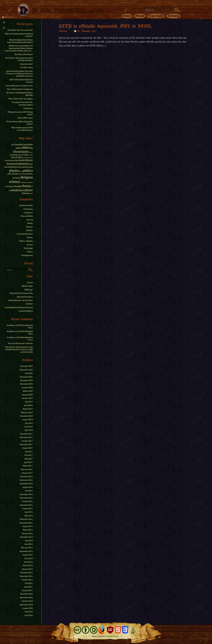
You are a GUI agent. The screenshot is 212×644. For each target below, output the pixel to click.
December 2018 (26, 416)
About (140, 16)
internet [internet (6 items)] (23, 163)
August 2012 (28, 555)
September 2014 (26, 523)
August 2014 (28, 526)
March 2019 (28, 409)
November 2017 (26, 437)
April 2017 (28, 462)
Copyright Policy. (112, 636)
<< (4, 22)
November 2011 (26, 576)
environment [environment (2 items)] (10, 160)
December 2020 (26, 380)
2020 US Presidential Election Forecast (21, 81)
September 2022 (26, 370)
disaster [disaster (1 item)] (31, 155)
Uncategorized (27, 255)
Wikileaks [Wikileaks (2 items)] (25, 193)
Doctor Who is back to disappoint (20, 89)
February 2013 (27, 547)
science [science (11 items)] (14, 181)
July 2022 (29, 373)
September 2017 (26, 444)
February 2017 (27, 469)
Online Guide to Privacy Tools (21, 293)
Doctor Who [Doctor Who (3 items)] (17, 157)
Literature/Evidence (25, 234)
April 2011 (28, 587)
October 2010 (27, 601)
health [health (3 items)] (22, 160)
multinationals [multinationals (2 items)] (27, 167)
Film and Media (27, 216)
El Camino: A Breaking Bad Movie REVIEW (20, 94)
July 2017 (29, 451)
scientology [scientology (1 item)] (23, 182)
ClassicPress (28, 108)
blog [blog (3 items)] (31, 148)
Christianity (28, 209)
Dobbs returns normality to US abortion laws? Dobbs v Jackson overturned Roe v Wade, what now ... (19, 48)
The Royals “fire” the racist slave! (20, 30)
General (30, 220)
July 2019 (29, 402)
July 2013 (29, 540)
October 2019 (27, 398)
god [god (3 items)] (17, 160)
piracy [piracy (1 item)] (21, 171)
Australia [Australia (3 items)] (19, 144)
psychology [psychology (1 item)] (22, 174)
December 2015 (26, 494)
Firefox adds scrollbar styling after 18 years (19, 123)
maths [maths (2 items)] (19, 167)
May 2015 (29, 515)
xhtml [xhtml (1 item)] (31, 193)
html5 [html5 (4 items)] (15, 164)
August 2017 (28, 448)
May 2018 (29, 430)
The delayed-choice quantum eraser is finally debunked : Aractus (19, 348)
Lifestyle (29, 230)
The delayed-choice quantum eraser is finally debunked (19, 59)
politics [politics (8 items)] (28, 170)
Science (30, 251)
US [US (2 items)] (10, 190)
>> (4, 27)
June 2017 (29, 455)
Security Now (27, 300)
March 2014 (28, 530)
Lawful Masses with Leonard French (19, 307)
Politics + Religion (26, 241)
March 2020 (28, 391)
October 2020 (27, 387)
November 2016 (26, 480)
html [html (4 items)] (9, 164)
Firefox (30, 282)
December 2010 (26, 594)
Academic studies (26, 205)
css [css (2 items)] (19, 155)
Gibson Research (15, 300)
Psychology (28, 248)
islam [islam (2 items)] (31, 164)
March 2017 (28, 466)
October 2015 (27, 501)
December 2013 (26, 537)
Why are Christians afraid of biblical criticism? (19, 35)
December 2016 (26, 476)
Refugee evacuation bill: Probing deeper (20, 113)
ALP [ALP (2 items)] (13, 144)
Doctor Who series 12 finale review (19, 85)
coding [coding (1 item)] (31, 152)
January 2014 (27, 533)
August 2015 (28, 508)
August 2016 (28, 487)
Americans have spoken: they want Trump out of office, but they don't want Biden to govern (19, 73)
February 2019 (27, 412)
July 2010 (29, 612)
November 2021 (26, 377)
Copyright (156, 16)
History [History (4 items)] (29, 160)
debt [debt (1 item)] (22, 155)
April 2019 (28, 405)
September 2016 (26, 483)
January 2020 (27, 395)
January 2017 (27, 473)
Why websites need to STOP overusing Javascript (22, 129)
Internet (29, 227)
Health (30, 223)
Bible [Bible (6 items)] (26, 147)
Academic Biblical (26, 311)
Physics (30, 237)
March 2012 (28, 565)
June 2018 (29, 427)
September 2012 (26, 551)
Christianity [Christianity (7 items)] (21, 151)
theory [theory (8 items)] (26, 186)
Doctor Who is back (25, 118)
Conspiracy (28, 212)
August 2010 (28, 608)
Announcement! (26, 64)
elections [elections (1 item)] (30, 157)
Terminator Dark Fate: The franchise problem (22, 103)
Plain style (10, 17)
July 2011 (29, 583)
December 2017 (26, 434)
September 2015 (26, 505)
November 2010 (26, 597)
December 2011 (26, 572)
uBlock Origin (27, 286)
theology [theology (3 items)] (18, 186)
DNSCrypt (29, 290)
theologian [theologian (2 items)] (9, 186)
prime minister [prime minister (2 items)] (13, 174)
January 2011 (27, 590)
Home (127, 16)
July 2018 (29, 423)
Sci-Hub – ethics (27, 67)
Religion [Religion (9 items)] (27, 177)
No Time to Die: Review (24, 54)
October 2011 (27, 580)
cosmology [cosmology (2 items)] (14, 155)
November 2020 (26, 384)
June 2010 (29, 615)
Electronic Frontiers (25, 297)
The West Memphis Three (25, 326)
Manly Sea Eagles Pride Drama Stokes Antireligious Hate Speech (20, 41)
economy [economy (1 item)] (25, 157)
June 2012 (29, 558)
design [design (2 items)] (26, 155)
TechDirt (29, 304)
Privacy (173, 16)
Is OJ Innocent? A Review (23, 343)
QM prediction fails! (27, 350)
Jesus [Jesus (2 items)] (6, 167)
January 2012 (27, 569)
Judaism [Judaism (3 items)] (12, 167)
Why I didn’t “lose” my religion (21, 99)
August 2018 (28, 419)
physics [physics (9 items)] (14, 170)
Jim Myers (11, 325)
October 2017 (27, 441)
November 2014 (26, 519)
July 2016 (29, 491)
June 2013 (29, 544)
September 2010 (26, 604)
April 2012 (28, 562)
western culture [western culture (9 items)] (22, 190)
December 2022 (26, 366)
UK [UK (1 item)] (32, 186)
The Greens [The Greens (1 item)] (30, 182)
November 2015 (26, 498)
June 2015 (29, 512)
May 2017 (29, 459)
